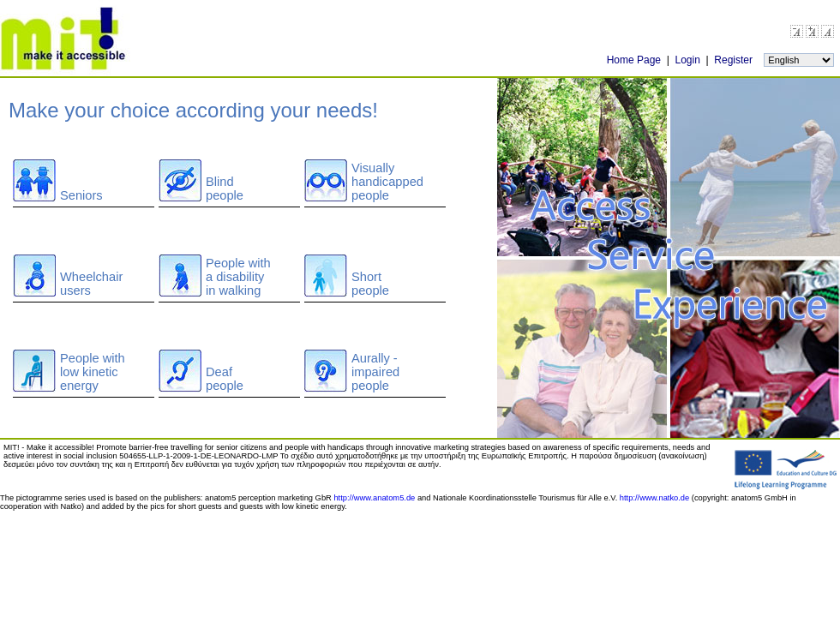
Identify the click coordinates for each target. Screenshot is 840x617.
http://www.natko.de (654, 498)
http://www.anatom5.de (374, 498)
